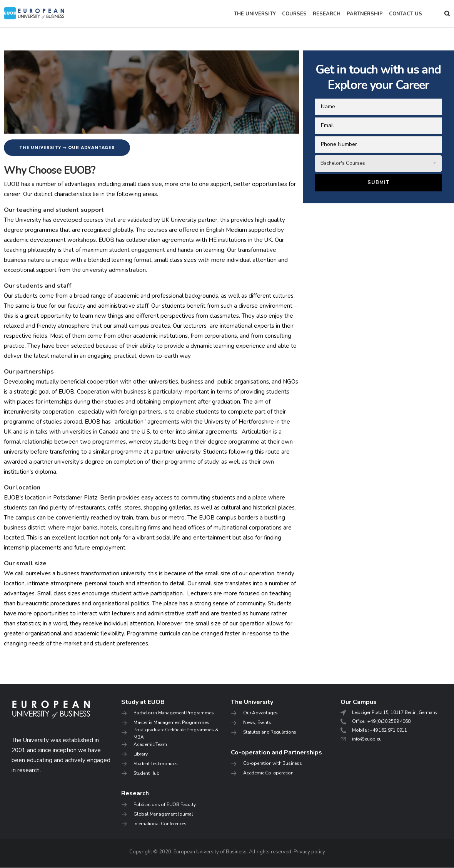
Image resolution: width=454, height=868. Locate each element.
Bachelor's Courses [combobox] (343, 163)
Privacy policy (309, 852)
